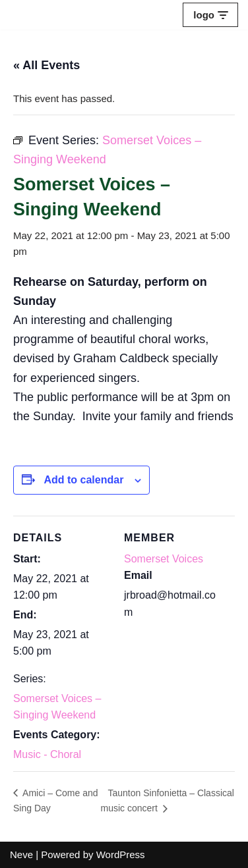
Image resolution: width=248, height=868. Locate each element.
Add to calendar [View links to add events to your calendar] (83, 480)
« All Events (46, 65)
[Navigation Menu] (210, 15)
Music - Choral (47, 754)
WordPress (121, 854)
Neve (21, 854)
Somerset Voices (164, 559)
